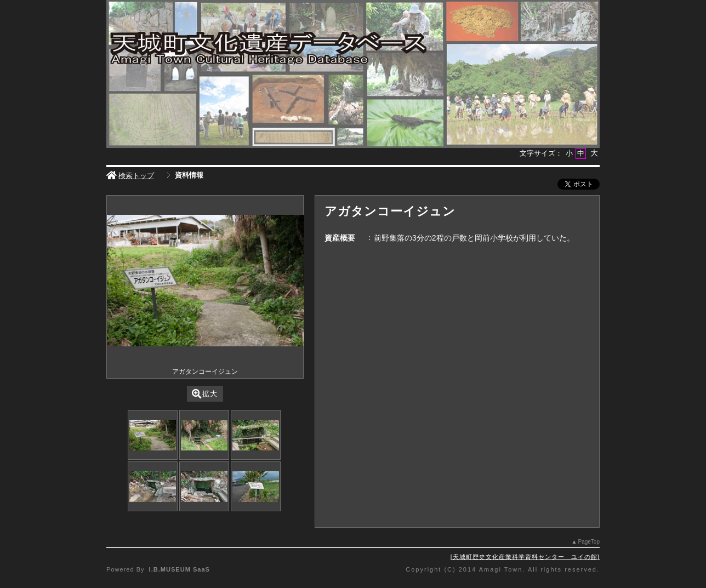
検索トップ (130, 176)
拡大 (205, 394)
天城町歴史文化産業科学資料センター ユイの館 (525, 557)
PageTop (589, 542)
